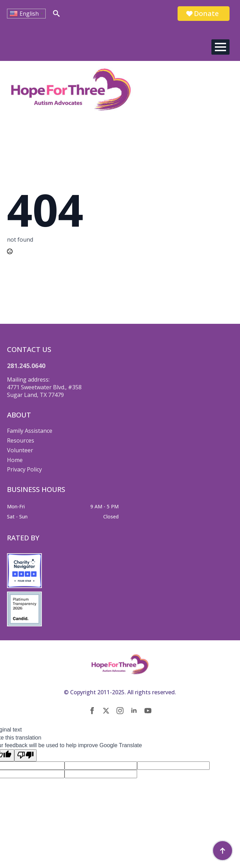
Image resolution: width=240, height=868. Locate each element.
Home (15, 460)
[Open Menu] (220, 47)
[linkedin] (134, 711)
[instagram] (120, 711)
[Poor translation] (25, 755)
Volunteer (20, 450)
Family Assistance (30, 431)
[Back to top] (223, 851)
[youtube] (148, 711)
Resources (21, 440)
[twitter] (106, 711)
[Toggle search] (56, 13)
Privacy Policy (24, 469)
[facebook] (92, 711)
